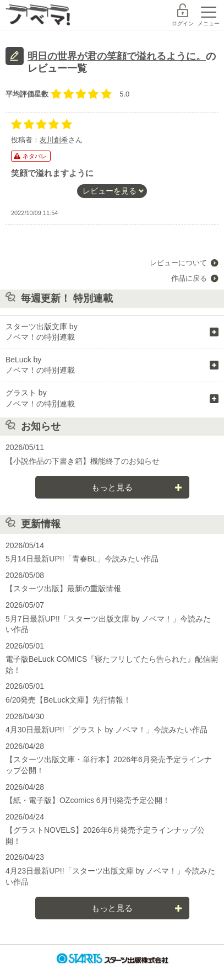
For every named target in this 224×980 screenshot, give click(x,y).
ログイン (183, 23)
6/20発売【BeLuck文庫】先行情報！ (68, 700)
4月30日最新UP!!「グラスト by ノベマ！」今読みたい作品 (106, 730)
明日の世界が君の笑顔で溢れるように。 (117, 56)
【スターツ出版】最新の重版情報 (63, 588)
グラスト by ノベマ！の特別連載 (40, 398)
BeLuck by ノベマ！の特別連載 (40, 365)
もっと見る (112, 487)
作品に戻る (189, 278)
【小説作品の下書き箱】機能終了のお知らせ (83, 461)
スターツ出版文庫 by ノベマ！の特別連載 (42, 332)
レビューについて (178, 263)
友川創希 (54, 140)
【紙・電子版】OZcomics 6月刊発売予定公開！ (88, 800)
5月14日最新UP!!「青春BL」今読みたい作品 (82, 559)
